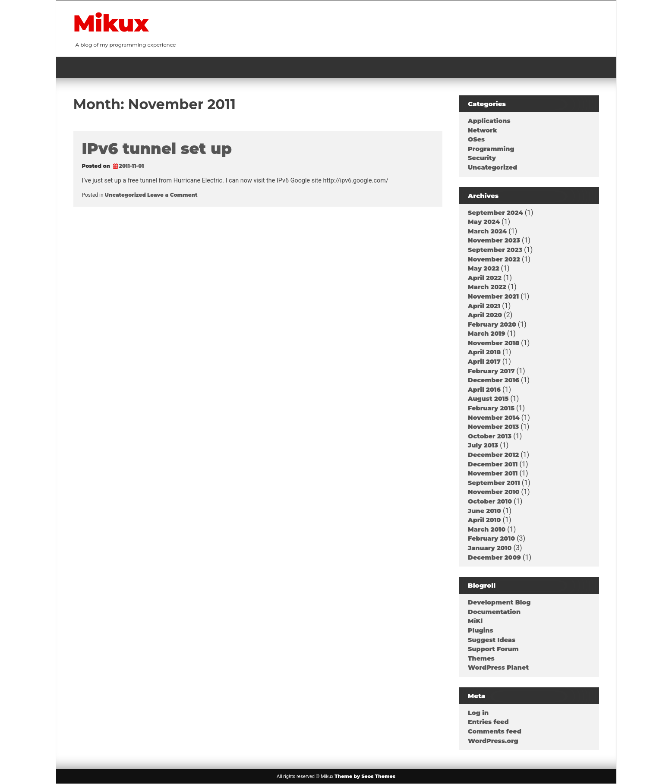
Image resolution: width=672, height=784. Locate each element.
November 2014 (494, 418)
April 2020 (485, 315)
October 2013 (490, 436)
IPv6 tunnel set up (157, 149)
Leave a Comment (172, 195)
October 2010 (490, 501)
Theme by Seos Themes (365, 776)
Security (482, 158)
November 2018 (494, 343)
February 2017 (491, 371)
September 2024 (495, 213)
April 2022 (485, 278)
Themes (481, 658)
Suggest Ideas (492, 640)
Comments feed (495, 731)
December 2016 (494, 380)
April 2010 (484, 520)
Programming (491, 149)
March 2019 (487, 334)
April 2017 (484, 362)
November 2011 (493, 473)
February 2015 (491, 408)
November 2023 (494, 240)
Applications (489, 121)
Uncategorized (125, 195)
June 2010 (484, 511)
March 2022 (487, 287)
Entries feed (488, 722)
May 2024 (484, 222)
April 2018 (484, 352)
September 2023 (495, 250)
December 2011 (493, 464)
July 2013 (483, 445)
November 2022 (494, 259)
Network (483, 130)
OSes (476, 139)
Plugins (481, 630)
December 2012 (493, 455)
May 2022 (484, 268)
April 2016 (484, 390)
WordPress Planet (498, 668)
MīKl (475, 621)
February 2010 (491, 538)
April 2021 (484, 306)
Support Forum (493, 649)
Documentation (494, 612)
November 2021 (493, 296)
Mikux (111, 23)
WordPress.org (493, 741)
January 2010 (490, 548)
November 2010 (494, 492)
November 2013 (493, 427)
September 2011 (494, 483)
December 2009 (494, 557)
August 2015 (488, 399)
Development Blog (499, 602)
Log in (478, 713)
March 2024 (487, 231)
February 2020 (492, 324)
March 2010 (487, 529)
